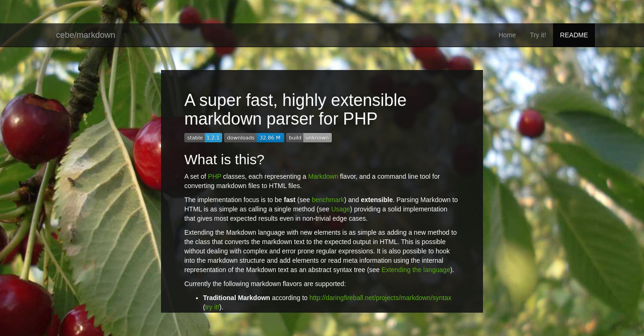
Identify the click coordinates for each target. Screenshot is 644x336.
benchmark (328, 200)
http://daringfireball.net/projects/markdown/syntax (380, 298)
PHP (215, 176)
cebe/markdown (86, 35)
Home (507, 35)
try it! (212, 307)
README (574, 35)
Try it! (538, 35)
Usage (341, 209)
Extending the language (416, 270)
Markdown (323, 176)
